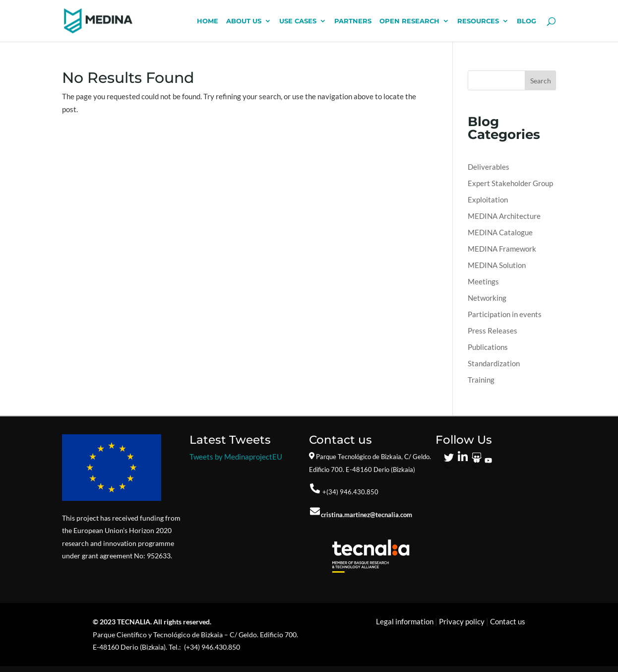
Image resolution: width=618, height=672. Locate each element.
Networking (487, 298)
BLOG (526, 21)
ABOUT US (244, 21)
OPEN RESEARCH (409, 21)
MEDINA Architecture (504, 216)
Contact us (508, 621)
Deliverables (489, 167)
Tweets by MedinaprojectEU (236, 457)
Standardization (494, 363)
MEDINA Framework (502, 249)
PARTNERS (353, 21)
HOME (208, 21)
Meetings (483, 281)
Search (541, 81)
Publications (488, 347)
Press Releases (493, 331)
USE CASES (298, 21)
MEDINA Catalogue (500, 232)
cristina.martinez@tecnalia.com (367, 515)
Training (481, 380)
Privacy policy (462, 621)
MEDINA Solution (497, 265)
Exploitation (488, 200)
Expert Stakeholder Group (510, 183)
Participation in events (505, 314)
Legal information (405, 621)
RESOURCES (478, 21)
